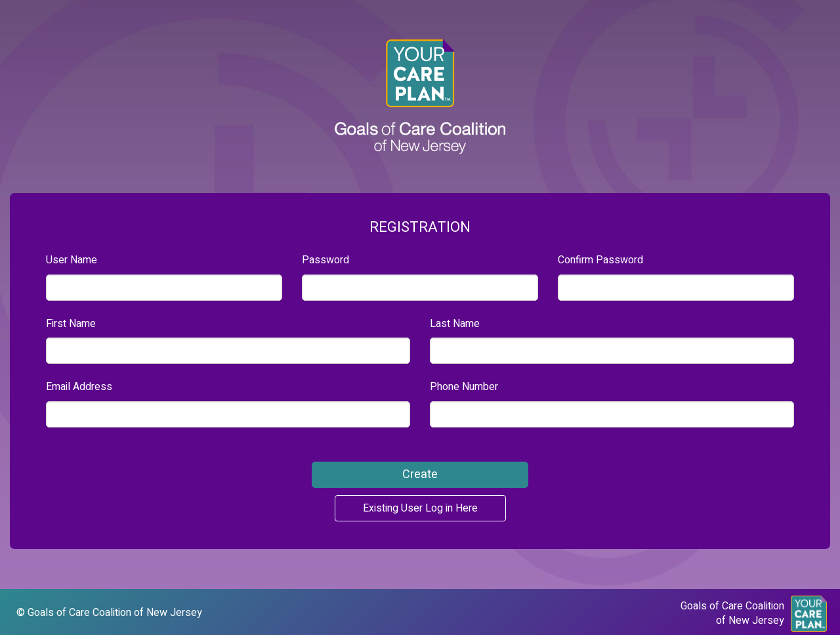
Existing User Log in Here (420, 508)
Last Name (455, 324)
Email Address (79, 387)
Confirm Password (600, 260)
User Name (72, 260)
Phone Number (464, 387)
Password (325, 260)
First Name (71, 324)
